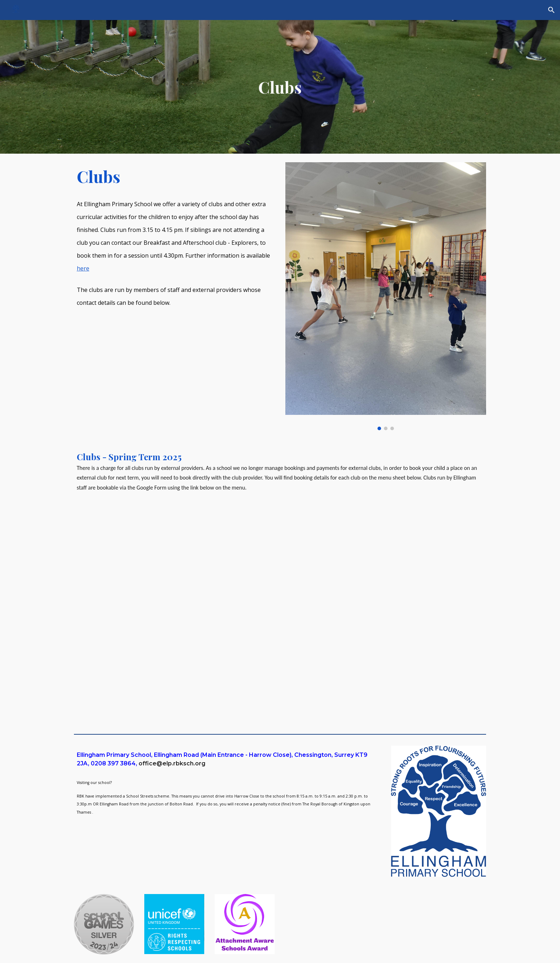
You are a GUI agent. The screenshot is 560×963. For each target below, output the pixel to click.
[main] (280, 87)
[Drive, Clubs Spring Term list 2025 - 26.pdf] (280, 620)
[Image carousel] (386, 296)
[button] (551, 10)
